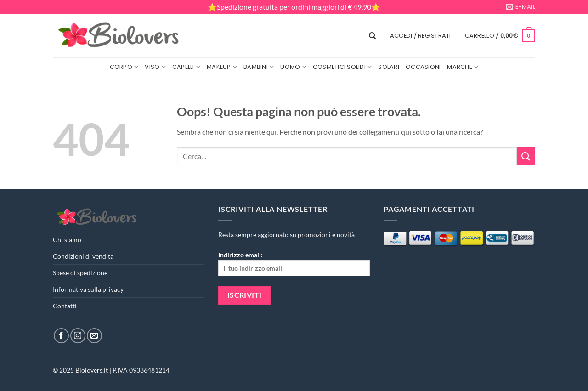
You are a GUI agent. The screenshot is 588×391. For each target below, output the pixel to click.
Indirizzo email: (294, 263)
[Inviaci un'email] (94, 336)
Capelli (186, 67)
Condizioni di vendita (83, 256)
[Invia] (526, 156)
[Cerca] (372, 36)
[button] (421, 36)
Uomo (293, 67)
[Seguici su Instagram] (78, 336)
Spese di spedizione (80, 273)
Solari (389, 67)
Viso (155, 67)
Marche (463, 67)
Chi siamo (67, 240)
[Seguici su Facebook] (61, 336)
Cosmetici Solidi (342, 67)
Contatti (65, 306)
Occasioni (423, 67)
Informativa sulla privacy (88, 289)
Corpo (124, 67)
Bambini (259, 67)
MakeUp (222, 67)
